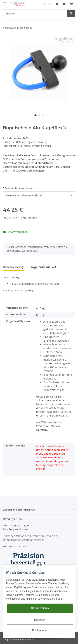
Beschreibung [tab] (13, 267)
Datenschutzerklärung (50, 599)
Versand (32, 218)
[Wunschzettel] (64, 4)
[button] (57, 4)
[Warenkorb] (71, 4)
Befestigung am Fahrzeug (31, 142)
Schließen (40, 620)
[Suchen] (35, 13)
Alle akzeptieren (40, 608)
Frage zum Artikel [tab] (43, 267)
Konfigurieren (40, 630)
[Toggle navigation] (5, 2)
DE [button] (46, 4)
